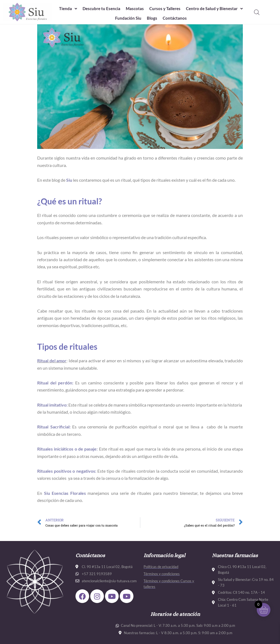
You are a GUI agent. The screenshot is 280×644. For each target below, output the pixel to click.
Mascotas (135, 8)
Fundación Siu (128, 18)
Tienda (68, 8)
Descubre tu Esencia (101, 8)
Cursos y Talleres (165, 8)
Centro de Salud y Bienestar (214, 8)
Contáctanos (175, 18)
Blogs (152, 18)
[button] (68, 9)
